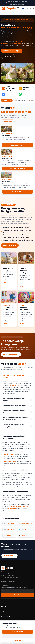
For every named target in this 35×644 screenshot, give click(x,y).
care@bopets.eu (17, 578)
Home (3, 13)
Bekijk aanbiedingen (11, 354)
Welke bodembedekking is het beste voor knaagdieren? (16, 419)
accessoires (18, 43)
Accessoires (8, 56)
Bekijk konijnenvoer (10, 246)
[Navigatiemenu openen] (18, 8)
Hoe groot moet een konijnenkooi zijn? (14, 412)
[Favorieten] (34, 8)
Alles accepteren (18, 632)
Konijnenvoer (9, 455)
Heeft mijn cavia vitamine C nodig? (15, 406)
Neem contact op (9, 556)
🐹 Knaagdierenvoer (20, 100)
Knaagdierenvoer (10, 462)
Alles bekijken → (8, 122)
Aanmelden (18, 595)
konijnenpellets (15, 386)
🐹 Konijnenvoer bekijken (12, 51)
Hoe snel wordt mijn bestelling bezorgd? (14, 426)
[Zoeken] (27, 8)
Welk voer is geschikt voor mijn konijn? (14, 377)
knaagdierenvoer (6, 43)
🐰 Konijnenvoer (7, 100)
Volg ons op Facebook (8, 581)
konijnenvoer (19, 41)
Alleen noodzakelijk (18, 636)
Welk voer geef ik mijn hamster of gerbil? (15, 400)
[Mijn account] (31, 8)
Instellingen (17, 640)
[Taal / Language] (23, 8)
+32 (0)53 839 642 (6, 578)
